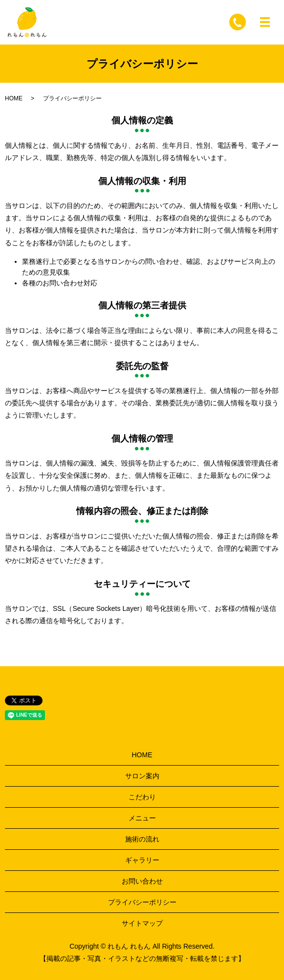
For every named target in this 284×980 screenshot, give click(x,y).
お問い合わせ (142, 881)
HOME (14, 98)
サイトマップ (142, 923)
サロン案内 (142, 776)
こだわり (142, 797)
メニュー (142, 818)
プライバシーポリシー (142, 902)
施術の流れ (142, 839)
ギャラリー (142, 860)
